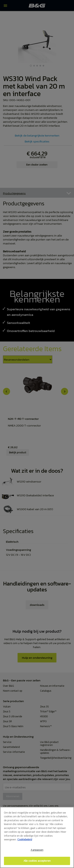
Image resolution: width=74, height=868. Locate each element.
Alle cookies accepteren (37, 861)
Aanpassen (37, 850)
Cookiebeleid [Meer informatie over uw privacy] (25, 839)
